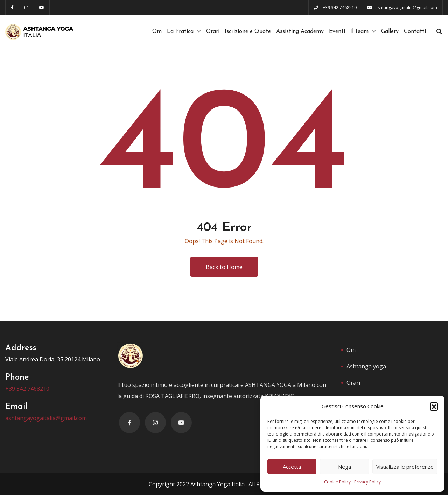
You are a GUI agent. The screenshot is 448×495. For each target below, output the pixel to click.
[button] (434, 406)
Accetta (292, 467)
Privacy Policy (367, 482)
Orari (213, 31)
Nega (345, 467)
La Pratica (180, 31)
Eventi (337, 31)
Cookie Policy (337, 482)
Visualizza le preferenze (405, 467)
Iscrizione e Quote (248, 31)
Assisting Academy (300, 31)
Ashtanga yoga (366, 366)
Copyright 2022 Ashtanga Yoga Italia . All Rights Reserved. (224, 484)
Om (157, 31)
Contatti (415, 31)
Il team (359, 31)
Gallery (390, 31)
